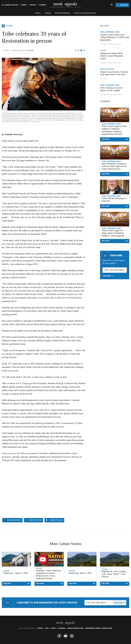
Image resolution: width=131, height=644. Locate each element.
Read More (105, 139)
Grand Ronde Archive (75, 628)
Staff (47, 628)
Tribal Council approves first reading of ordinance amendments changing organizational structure (114, 130)
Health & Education (62, 13)
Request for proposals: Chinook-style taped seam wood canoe (114, 73)
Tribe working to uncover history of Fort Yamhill (111, 89)
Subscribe (122, 5)
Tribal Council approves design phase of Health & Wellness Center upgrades (113, 233)
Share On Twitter (35, 520)
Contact (24, 5)
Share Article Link (56, 520)
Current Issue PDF (10, 5)
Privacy (54, 628)
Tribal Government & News (85, 13)
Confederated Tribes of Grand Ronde (99, 628)
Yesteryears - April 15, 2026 (16, 573)
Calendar (42, 5)
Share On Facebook (14, 520)
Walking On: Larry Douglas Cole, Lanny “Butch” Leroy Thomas (114, 574)
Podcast (33, 5)
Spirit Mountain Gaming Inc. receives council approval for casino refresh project (114, 166)
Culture (38, 13)
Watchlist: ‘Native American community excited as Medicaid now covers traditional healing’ (48, 574)
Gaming (48, 13)
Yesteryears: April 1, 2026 (80, 573)
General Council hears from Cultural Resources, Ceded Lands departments (115, 37)
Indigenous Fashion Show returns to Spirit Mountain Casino (111, 56)
